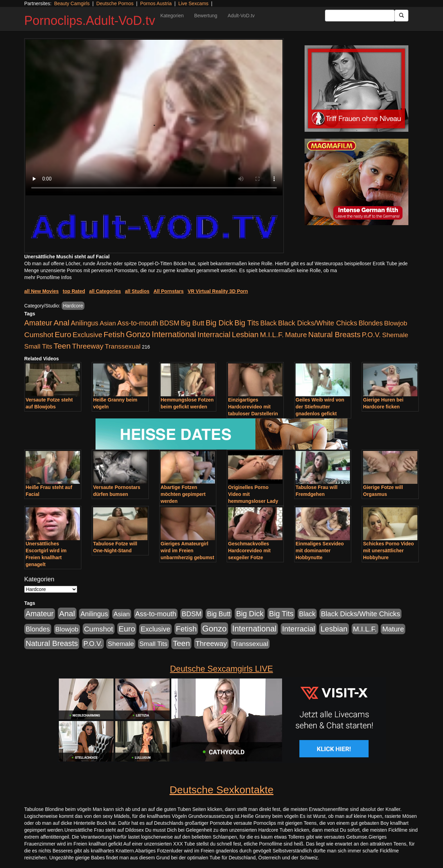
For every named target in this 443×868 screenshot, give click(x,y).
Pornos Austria (156, 3)
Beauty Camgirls (72, 3)
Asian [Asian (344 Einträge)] (108, 323)
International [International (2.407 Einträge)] (174, 334)
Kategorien (172, 16)
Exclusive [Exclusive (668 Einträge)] (88, 335)
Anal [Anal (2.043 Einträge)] (62, 323)
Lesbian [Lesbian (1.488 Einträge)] (245, 335)
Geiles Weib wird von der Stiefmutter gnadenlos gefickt (320, 407)
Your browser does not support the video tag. (154, 118)
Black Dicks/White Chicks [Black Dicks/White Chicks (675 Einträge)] (318, 323)
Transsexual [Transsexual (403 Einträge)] (123, 346)
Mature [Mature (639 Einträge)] (296, 335)
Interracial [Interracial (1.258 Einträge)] (214, 335)
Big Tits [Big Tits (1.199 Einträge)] (247, 323)
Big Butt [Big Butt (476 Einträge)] (192, 323)
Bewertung (206, 16)
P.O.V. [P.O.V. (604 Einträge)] (372, 335)
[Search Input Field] (360, 16)
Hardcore (73, 306)
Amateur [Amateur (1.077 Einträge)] (38, 323)
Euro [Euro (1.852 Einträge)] (63, 334)
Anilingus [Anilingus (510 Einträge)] (84, 323)
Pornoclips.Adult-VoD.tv (90, 21)
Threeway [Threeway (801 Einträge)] (88, 346)
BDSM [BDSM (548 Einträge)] (169, 323)
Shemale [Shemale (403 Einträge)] (395, 335)
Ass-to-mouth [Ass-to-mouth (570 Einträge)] (138, 323)
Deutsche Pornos (115, 3)
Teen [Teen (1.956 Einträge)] (62, 346)
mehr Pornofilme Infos (48, 277)
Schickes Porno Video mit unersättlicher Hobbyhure (388, 551)
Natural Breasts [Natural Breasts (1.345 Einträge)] (334, 335)
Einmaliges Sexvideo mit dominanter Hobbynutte (320, 551)
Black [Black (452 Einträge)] (268, 323)
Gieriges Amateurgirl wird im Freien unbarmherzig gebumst (187, 551)
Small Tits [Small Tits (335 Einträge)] (38, 346)
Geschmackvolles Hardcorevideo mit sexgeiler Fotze (249, 551)
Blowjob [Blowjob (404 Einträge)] (396, 323)
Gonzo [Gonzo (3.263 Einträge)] (138, 334)
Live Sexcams (193, 3)
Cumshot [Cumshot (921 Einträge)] (39, 335)
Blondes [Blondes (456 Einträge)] (371, 323)
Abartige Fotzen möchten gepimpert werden (183, 494)
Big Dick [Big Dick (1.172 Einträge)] (219, 323)
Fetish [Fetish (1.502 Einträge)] (114, 335)
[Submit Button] (401, 16)
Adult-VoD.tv (241, 16)
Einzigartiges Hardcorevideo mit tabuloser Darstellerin (253, 407)
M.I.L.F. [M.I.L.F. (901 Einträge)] (272, 335)
